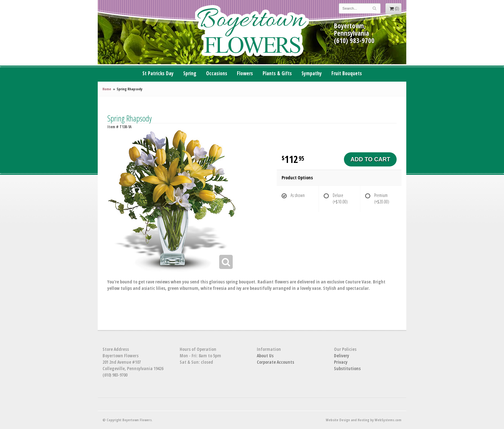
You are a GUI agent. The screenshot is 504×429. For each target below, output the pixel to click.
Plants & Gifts (277, 73)
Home (107, 89)
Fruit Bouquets (347, 73)
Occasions (217, 73)
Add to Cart (370, 159)
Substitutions (347, 368)
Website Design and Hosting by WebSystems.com (364, 420)
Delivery (342, 356)
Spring (190, 73)
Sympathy (312, 73)
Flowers (245, 73)
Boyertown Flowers (252, 32)
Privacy (341, 362)
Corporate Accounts (275, 362)
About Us (265, 356)
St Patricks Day (158, 73)
